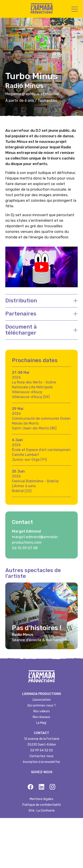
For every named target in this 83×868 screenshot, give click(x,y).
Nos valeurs (42, 711)
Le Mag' (41, 723)
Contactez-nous (41, 756)
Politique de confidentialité (42, 805)
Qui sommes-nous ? (42, 705)
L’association (42, 700)
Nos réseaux (41, 717)
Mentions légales (41, 799)
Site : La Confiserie (42, 811)
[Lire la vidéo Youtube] (41, 267)
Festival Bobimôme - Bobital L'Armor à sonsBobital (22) (35, 486)
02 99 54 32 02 (42, 750)
